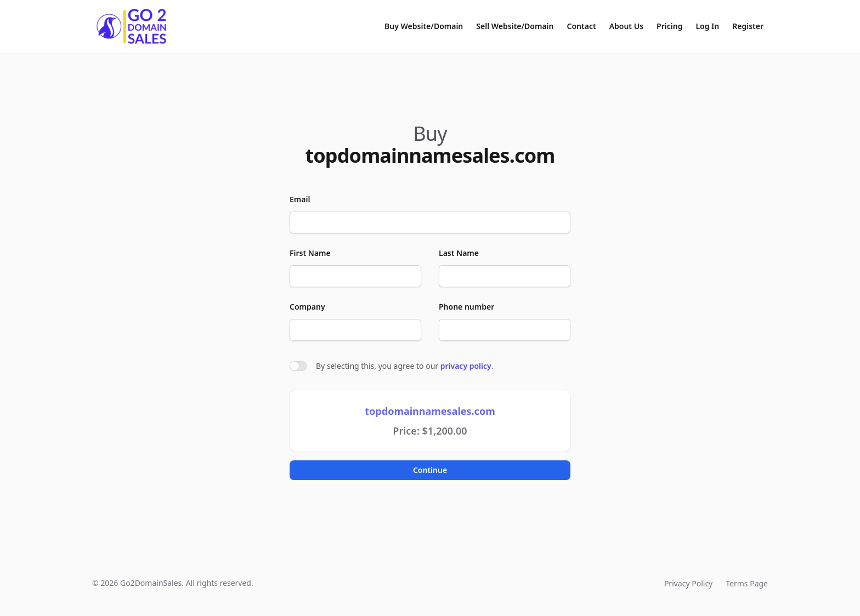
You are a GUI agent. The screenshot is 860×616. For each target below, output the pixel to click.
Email (300, 199)
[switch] (298, 366)
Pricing (669, 26)
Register (748, 26)
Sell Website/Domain (515, 26)
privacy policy (466, 366)
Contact (582, 26)
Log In (707, 26)
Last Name (459, 253)
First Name (310, 253)
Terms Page (747, 583)
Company (307, 307)
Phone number (466, 307)
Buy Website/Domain (424, 26)
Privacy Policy (688, 583)
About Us (626, 26)
